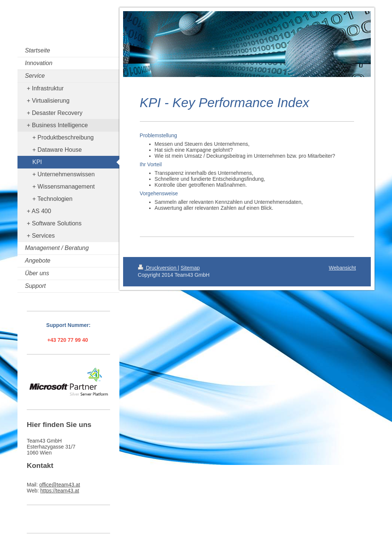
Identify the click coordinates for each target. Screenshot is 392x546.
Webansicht (342, 268)
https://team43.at (60, 491)
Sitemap (190, 268)
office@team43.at (60, 485)
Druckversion (158, 268)
